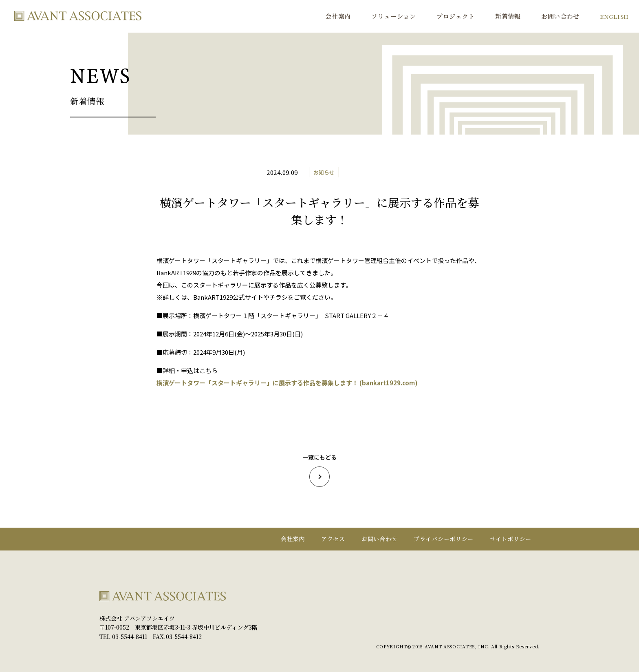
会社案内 (338, 16)
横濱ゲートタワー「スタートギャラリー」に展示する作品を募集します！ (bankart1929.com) (287, 383)
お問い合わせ (560, 16)
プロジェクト (456, 16)
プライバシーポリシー (444, 539)
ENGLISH (614, 16)
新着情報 (508, 16)
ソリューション (394, 16)
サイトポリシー (511, 539)
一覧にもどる (319, 470)
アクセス (333, 539)
